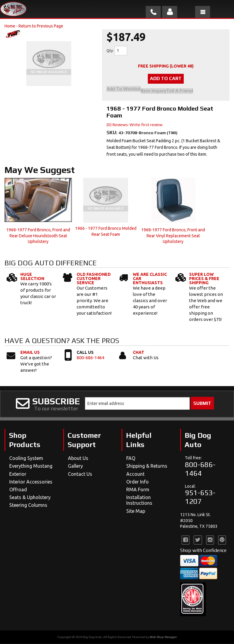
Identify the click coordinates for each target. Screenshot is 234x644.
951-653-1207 (200, 498)
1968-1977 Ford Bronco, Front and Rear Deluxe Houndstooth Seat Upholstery (38, 236)
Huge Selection (32, 277)
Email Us (30, 353)
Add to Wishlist (124, 90)
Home (10, 26)
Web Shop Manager (163, 638)
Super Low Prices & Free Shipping (204, 279)
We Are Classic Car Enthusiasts (150, 279)
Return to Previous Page (41, 26)
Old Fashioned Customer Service (94, 279)
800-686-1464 (90, 358)
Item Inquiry (153, 91)
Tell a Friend (180, 91)
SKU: (113, 133)
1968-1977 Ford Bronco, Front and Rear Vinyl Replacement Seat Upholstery (173, 236)
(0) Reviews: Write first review (135, 125)
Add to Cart (166, 79)
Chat (139, 353)
